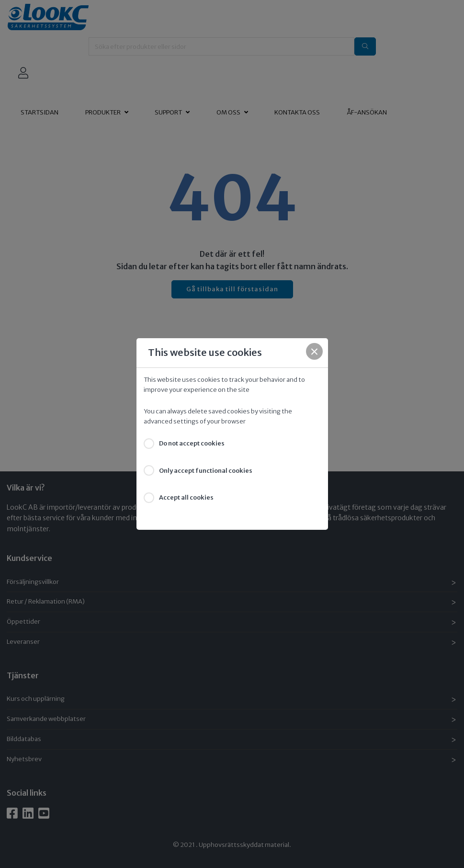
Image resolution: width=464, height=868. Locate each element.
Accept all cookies (186, 497)
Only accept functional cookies (206, 471)
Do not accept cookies (192, 443)
